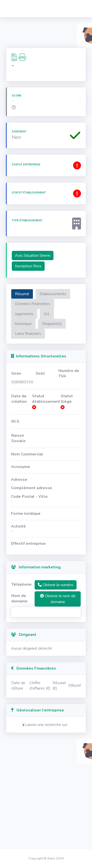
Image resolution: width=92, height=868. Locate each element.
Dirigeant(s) (52, 324)
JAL (47, 314)
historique (23, 324)
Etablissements (53, 294)
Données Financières (33, 304)
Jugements (24, 314)
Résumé (22, 294)
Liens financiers (28, 334)
